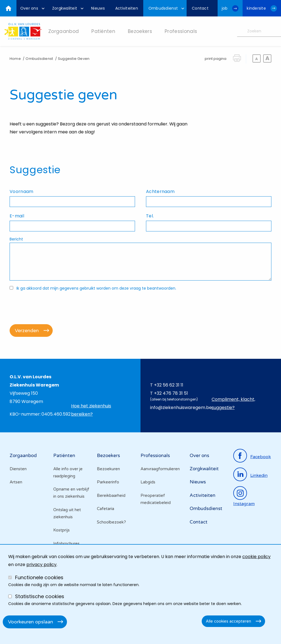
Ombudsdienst (39, 59)
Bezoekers (108, 456)
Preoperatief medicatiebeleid (156, 499)
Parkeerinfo (108, 482)
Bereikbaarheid (111, 495)
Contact (199, 522)
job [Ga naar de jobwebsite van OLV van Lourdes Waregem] (225, 8)
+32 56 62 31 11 (169, 385)
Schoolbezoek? (111, 522)
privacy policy (41, 565)
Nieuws (198, 482)
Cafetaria (106, 509)
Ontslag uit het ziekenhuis (67, 513)
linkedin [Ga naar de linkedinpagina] (259, 475)
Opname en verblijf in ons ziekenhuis (71, 493)
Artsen (16, 482)
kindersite (256, 8)
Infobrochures (66, 544)
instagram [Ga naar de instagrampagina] (244, 504)
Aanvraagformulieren (160, 469)
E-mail (17, 216)
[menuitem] (31, 8)
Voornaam (21, 191)
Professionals (155, 456)
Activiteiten (203, 495)
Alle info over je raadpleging (68, 472)
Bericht (16, 239)
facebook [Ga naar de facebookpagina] (261, 457)
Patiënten (64, 456)
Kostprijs (61, 530)
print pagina (216, 59)
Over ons (199, 456)
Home (15, 59)
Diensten (18, 469)
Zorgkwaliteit (204, 469)
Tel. (150, 216)
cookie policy (256, 557)
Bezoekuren (108, 469)
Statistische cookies (40, 596)
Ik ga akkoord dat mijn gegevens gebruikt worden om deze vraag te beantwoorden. (96, 288)
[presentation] (51, 305)
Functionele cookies (39, 577)
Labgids (148, 482)
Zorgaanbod (23, 456)
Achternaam (160, 191)
